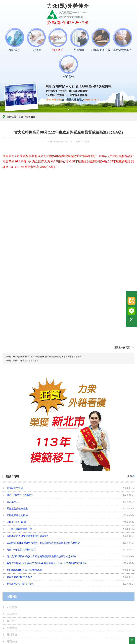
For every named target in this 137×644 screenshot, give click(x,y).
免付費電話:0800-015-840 (74, 12)
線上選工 (58, 38)
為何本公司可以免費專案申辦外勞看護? (71, 600)
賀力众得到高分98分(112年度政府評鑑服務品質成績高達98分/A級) (71, 621)
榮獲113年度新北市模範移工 (71, 614)
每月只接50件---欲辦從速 (71, 559)
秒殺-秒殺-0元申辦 (71, 587)
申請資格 (36, 38)
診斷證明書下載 (101, 38)
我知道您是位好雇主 (71, 573)
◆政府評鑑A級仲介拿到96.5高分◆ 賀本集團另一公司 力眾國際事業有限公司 (71, 628)
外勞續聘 (79, 38)
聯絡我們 (68, 65)
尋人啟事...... (71, 566)
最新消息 (30, 117)
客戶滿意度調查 (123, 38)
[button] (69, 109)
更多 (130, 539)
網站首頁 (15, 38)
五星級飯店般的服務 (71, 580)
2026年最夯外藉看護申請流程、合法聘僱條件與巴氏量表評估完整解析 (71, 607)
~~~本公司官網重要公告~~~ (71, 594)
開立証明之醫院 (71, 553)
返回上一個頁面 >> (124, 350)
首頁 (21, 117)
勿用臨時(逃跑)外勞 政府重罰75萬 (71, 635)
